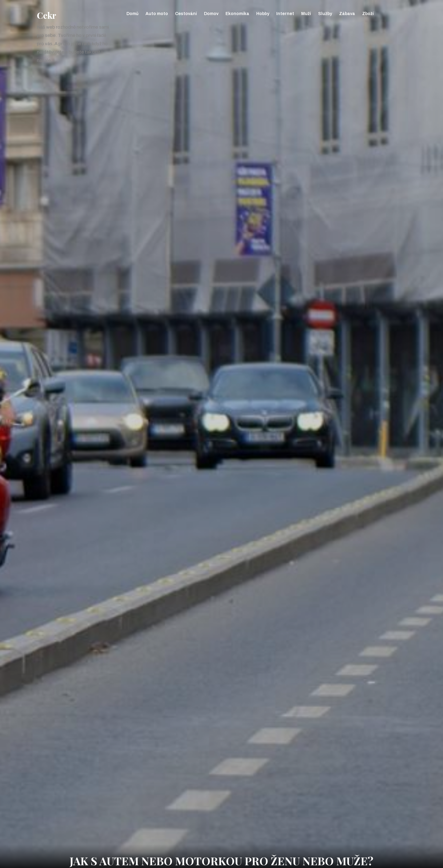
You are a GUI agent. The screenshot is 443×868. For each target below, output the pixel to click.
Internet (285, 14)
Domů (132, 14)
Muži (306, 14)
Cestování (186, 14)
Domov (211, 14)
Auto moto (157, 14)
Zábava (347, 14)
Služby (325, 14)
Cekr (47, 15)
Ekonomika (237, 14)
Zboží (368, 14)
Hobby (263, 14)
